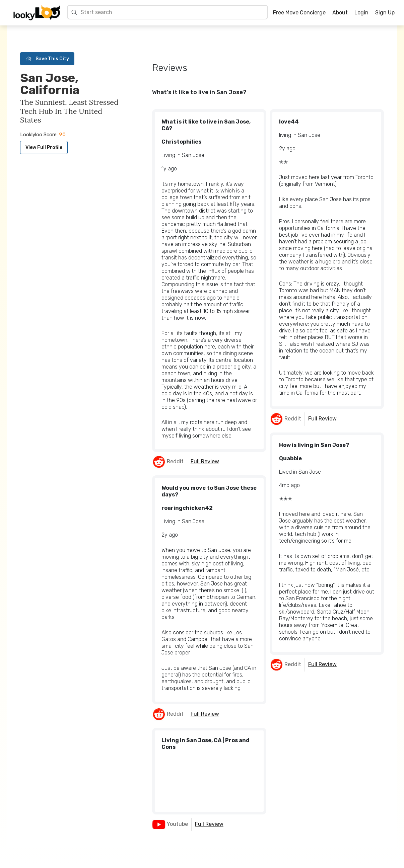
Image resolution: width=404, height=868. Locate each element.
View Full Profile (44, 147)
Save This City (47, 59)
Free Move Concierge (299, 13)
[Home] (37, 13)
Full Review (205, 461)
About (340, 13)
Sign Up (385, 13)
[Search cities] (172, 12)
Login (361, 13)
